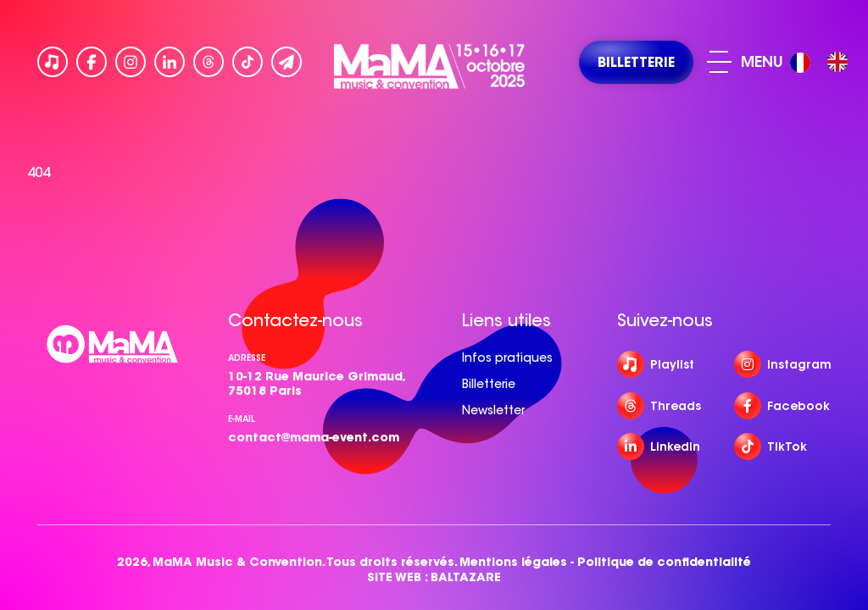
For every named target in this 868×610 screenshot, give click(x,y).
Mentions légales (513, 562)
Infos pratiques (507, 358)
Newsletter (493, 410)
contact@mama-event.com (314, 437)
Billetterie (489, 384)
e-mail (242, 419)
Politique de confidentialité (664, 562)
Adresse (247, 358)
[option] (837, 62)
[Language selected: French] (823, 62)
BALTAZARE (466, 577)
